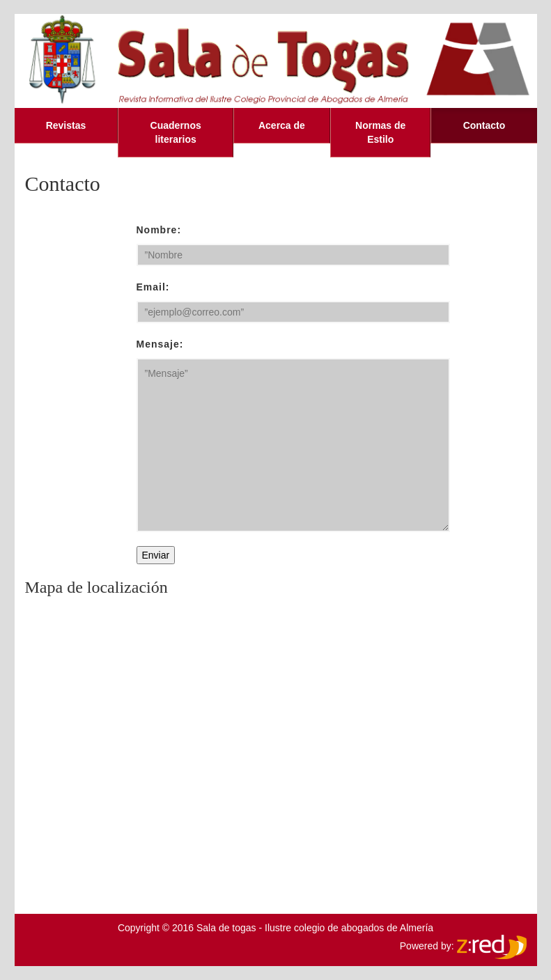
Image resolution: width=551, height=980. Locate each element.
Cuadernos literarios (176, 132)
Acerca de (282, 125)
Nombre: (159, 230)
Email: (153, 287)
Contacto (484, 125)
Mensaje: (160, 344)
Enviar (156, 555)
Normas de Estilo (380, 132)
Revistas (66, 125)
